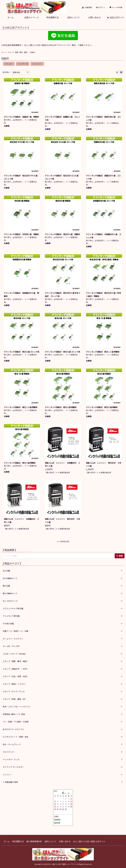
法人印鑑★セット (10, 578)
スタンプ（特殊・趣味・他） (15, 699)
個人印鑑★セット (10, 593)
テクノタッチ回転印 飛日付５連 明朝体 (63, 234)
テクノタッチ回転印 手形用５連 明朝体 (22, 234)
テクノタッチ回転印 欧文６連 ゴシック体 (63, 352)
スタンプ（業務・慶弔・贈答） (18, 52)
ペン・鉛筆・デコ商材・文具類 (16, 722)
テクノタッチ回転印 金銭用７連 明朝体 (22, 117)
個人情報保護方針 (34, 841)
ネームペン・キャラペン (13, 639)
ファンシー (7, 775)
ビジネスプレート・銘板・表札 (16, 737)
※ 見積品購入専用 (10, 782)
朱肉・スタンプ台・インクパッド (16, 707)
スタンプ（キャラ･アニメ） (14, 691)
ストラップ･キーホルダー (13, 767)
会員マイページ (32, 17)
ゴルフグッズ (8, 752)
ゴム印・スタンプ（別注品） (15, 654)
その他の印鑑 (8, 624)
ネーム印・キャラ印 (11, 646)
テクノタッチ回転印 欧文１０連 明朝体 (22, 407)
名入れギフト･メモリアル (13, 729)
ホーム (10, 17)
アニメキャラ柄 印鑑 (11, 616)
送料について (74, 17)
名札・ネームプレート (12, 744)
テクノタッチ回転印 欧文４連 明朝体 (21, 463)
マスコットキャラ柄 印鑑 (13, 608)
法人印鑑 (6, 571)
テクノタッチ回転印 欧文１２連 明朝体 (104, 352)
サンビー (9, 64)
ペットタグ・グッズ (11, 759)
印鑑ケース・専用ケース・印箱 (16, 631)
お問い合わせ (94, 17)
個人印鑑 (6, 586)
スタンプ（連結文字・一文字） (16, 669)
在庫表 (7, 126)
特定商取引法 (53, 17)
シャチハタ (23, 64)
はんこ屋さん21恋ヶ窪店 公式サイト (89, 841)
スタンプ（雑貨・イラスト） (15, 684)
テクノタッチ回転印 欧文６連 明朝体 (103, 407)
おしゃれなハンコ (10, 601)
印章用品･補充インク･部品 (14, 714)
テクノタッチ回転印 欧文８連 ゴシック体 (23, 352)
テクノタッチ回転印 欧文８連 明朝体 (62, 407)
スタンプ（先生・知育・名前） (16, 676)
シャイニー (37, 64)
